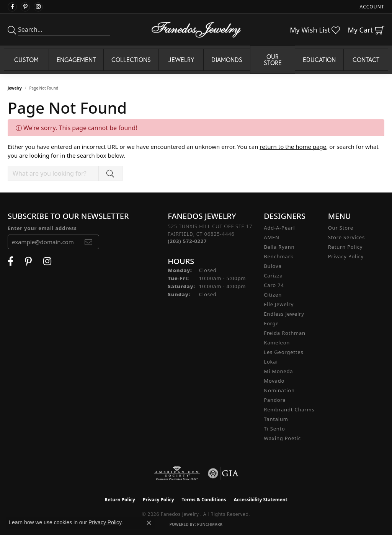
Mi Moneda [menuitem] (278, 371)
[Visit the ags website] (177, 473)
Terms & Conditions (204, 500)
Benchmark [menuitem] (278, 256)
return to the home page (293, 147)
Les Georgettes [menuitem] (283, 352)
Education (319, 60)
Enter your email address (42, 228)
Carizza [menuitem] (273, 276)
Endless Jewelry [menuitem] (284, 314)
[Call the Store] (187, 241)
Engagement (76, 60)
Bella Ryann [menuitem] (279, 247)
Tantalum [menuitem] (276, 419)
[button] (371, 7)
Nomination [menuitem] (279, 390)
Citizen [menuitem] (273, 295)
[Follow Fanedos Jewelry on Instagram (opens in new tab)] (38, 7)
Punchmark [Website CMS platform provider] (210, 524)
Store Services (346, 237)
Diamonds (227, 60)
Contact (366, 60)
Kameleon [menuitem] (277, 343)
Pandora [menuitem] (275, 400)
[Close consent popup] (149, 523)
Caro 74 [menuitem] (274, 285)
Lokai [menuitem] (271, 362)
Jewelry (181, 60)
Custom (26, 60)
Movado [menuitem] (274, 381)
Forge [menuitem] (271, 323)
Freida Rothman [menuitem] (285, 333)
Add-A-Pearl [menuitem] (279, 228)
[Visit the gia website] (223, 473)
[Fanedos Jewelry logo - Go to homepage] (196, 30)
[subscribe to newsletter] (89, 242)
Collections (131, 60)
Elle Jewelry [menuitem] (279, 304)
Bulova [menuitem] (273, 266)
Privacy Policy (346, 256)
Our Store (273, 60)
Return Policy (345, 247)
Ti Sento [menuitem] (274, 429)
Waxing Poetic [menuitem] (282, 438)
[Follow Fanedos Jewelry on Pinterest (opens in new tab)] (25, 7)
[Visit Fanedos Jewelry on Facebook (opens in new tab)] (12, 7)
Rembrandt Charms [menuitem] (289, 409)
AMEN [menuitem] (271, 237)
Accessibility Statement (260, 500)
